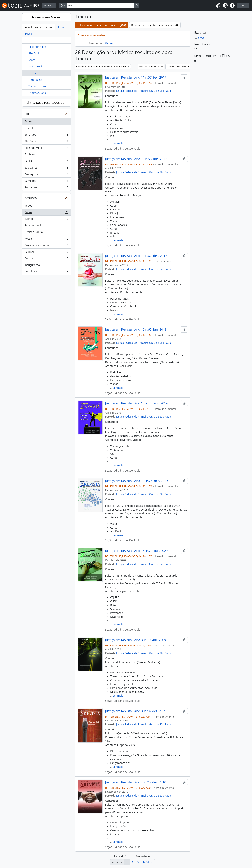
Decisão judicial (46, 233)
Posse (46, 239)
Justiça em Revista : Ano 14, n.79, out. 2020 (136, 551)
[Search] (100, 5)
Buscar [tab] (29, 34)
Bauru (46, 162)
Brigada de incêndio (46, 246)
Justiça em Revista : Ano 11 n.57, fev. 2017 (136, 77)
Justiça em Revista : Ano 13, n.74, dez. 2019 (136, 481)
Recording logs (37, 47)
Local (28, 114)
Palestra (46, 252)
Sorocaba (46, 135)
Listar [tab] (62, 27)
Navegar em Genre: (47, 17)
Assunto (31, 198)
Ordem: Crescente (177, 67)
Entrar (242, 5)
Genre (109, 43)
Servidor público (46, 226)
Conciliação (46, 272)
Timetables (35, 80)
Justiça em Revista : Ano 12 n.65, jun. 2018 (136, 329)
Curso (46, 213)
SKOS (199, 38)
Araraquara (46, 175)
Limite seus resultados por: (46, 103)
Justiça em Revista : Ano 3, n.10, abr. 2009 (135, 640)
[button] (218, 5)
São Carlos (46, 168)
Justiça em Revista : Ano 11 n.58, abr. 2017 (136, 159)
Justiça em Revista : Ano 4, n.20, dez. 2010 (136, 782)
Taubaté (46, 155)
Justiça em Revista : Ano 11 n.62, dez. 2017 (136, 256)
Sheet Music (36, 67)
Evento (46, 220)
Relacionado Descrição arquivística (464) (101, 25)
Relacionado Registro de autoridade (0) (155, 25)
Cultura (46, 259)
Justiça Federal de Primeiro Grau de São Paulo (144, 91)
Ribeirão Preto (46, 149)
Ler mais (118, 143)
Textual (33, 73)
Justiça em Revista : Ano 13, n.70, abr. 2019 (136, 403)
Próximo (148, 862)
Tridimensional (38, 93)
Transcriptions (37, 86)
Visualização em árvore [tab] (39, 27)
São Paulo (34, 53)
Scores (33, 60)
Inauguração (46, 266)
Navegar (48, 5)
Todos (28, 121)
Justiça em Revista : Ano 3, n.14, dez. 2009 (136, 711)
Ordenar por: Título (150, 67)
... (29, 40)
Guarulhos (46, 129)
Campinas (46, 181)
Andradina (46, 188)
